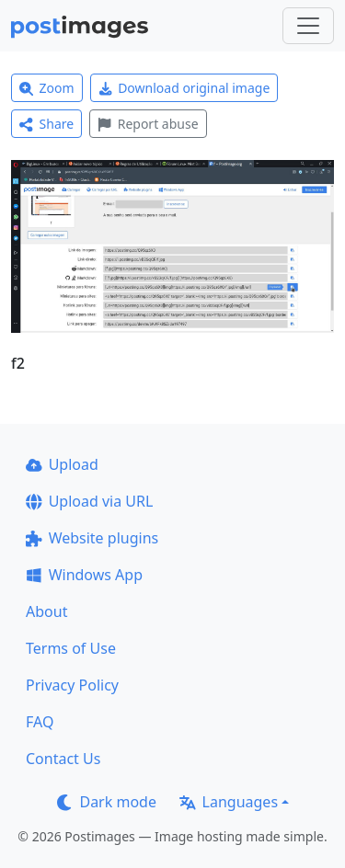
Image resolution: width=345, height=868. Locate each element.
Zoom (47, 88)
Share (46, 124)
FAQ (40, 722)
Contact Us (63, 759)
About (46, 611)
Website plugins (92, 538)
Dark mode (107, 802)
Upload (62, 464)
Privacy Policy (72, 685)
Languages (229, 802)
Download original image (184, 88)
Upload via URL (89, 501)
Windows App (84, 575)
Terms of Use (71, 648)
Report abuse (148, 124)
